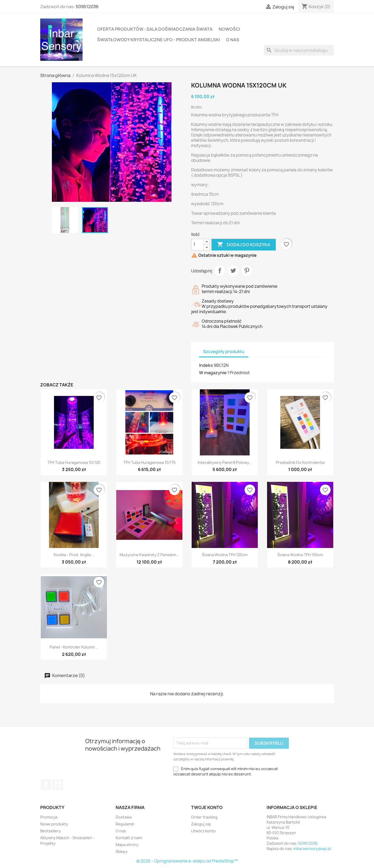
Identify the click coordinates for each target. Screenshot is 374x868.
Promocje (49, 817)
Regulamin (125, 824)
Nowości (229, 29)
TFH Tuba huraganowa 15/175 (149, 462)
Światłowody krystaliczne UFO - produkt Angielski (159, 40)
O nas (233, 40)
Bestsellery (51, 831)
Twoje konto (207, 807)
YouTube (58, 785)
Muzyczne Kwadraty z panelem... (149, 555)
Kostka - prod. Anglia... (74, 555)
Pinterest (247, 271)
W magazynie (213, 373)
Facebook (46, 785)
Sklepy (122, 851)
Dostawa (124, 817)
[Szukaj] (299, 50)
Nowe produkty (54, 824)
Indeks (206, 365)
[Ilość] (197, 245)
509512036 (87, 7)
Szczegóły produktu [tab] (224, 352)
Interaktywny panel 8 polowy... (225, 462)
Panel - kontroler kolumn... (74, 647)
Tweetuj (233, 271)
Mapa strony (127, 845)
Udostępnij (220, 271)
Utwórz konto (203, 831)
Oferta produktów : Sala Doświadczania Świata (155, 29)
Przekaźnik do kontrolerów (300, 462)
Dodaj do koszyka (244, 245)
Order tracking (204, 817)
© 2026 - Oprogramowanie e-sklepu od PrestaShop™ (187, 861)
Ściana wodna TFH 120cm (225, 555)
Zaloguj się (201, 824)
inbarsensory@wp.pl (312, 849)
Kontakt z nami (129, 838)
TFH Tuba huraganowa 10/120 (74, 462)
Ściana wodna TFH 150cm (300, 555)
